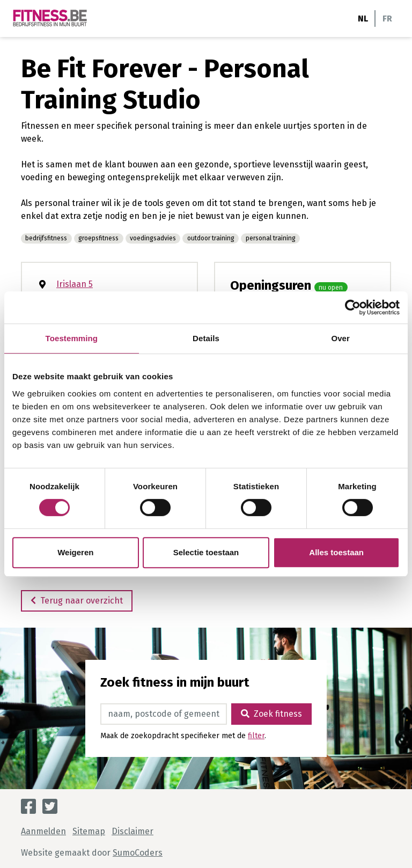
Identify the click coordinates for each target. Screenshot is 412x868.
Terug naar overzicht (77, 601)
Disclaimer (133, 831)
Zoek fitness (271, 714)
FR (387, 19)
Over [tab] (340, 338)
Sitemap (89, 831)
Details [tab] (206, 338)
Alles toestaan (336, 552)
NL (363, 19)
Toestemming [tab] (72, 338)
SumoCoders (138, 853)
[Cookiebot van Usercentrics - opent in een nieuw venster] (353, 307)
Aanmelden (43, 831)
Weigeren (75, 552)
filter (256, 736)
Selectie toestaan (206, 552)
